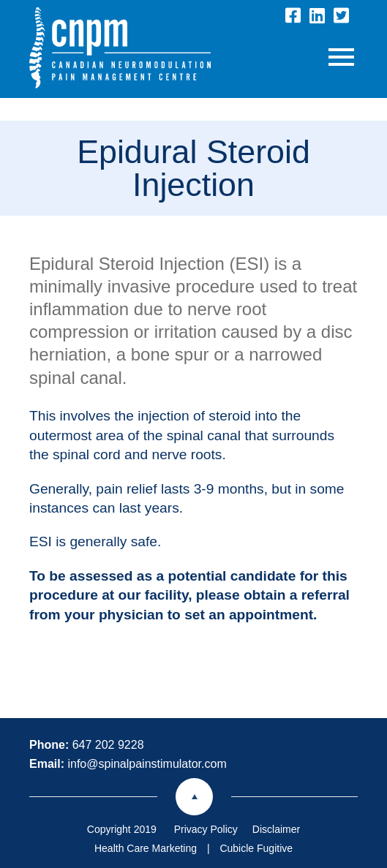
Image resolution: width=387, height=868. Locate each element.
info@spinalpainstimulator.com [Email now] (147, 764)
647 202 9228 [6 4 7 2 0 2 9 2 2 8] (108, 745)
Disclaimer (276, 829)
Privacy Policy (206, 829)
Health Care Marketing (146, 848)
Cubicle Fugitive (256, 848)
